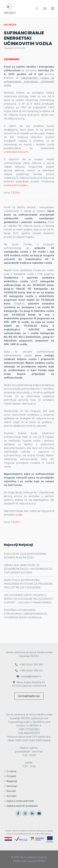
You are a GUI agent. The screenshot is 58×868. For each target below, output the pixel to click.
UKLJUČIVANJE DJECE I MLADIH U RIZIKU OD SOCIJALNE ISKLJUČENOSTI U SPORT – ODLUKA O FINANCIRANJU (29, 599)
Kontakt (10, 796)
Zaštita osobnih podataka (21, 806)
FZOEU (16, 193)
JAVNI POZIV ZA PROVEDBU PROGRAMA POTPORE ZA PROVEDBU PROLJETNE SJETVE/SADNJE (28, 584)
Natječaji (10, 781)
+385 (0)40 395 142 (29, 671)
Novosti (10, 791)
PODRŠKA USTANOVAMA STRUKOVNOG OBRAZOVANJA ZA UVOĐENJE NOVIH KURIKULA (25, 614)
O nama (10, 771)
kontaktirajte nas (29, 696)
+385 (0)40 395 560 (29, 665)
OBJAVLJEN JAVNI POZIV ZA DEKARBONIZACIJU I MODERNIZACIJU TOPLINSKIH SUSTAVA (28, 569)
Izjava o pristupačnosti (19, 801)
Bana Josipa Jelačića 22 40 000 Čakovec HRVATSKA (29, 684)
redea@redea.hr (29, 676)
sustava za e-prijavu (16, 185)
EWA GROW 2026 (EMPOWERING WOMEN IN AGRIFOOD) (25, 556)
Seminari (11, 786)
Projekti (10, 776)
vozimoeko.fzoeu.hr (16, 152)
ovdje (19, 515)
